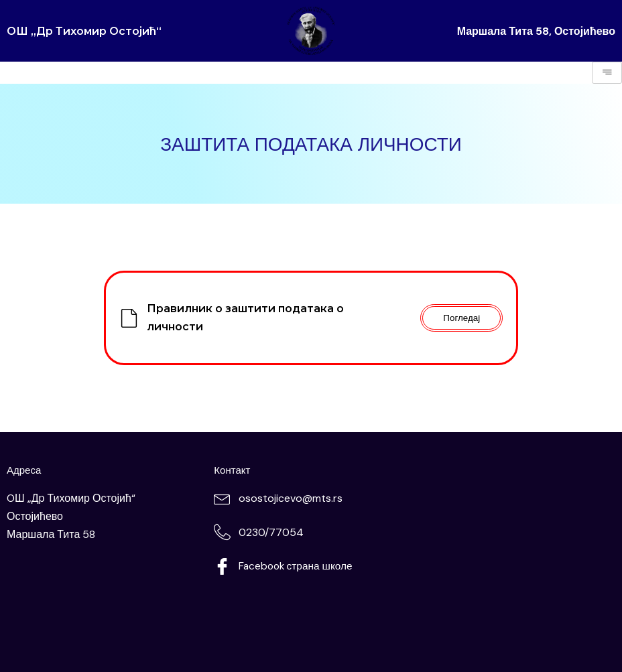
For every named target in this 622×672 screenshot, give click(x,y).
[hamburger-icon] (607, 73)
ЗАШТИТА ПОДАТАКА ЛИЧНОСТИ (311, 144)
